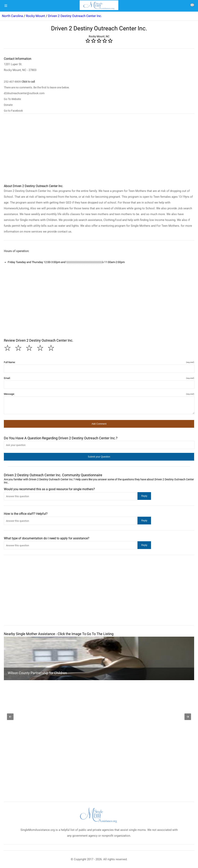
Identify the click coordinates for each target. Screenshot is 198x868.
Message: (99, 394)
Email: (99, 378)
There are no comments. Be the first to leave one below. (37, 87)
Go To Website (12, 99)
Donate (8, 105)
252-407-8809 (19, 82)
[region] (99, 151)
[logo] (99, 5)
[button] (99, 424)
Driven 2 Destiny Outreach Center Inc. (75, 16)
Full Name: (99, 362)
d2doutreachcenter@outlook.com (24, 93)
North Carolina (12, 16)
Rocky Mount (35, 16)
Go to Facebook (13, 111)
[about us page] (192, 6)
